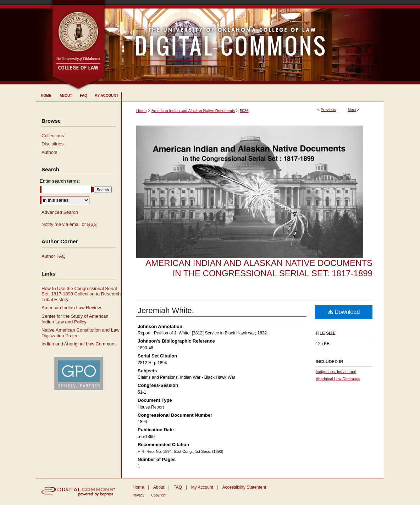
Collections (53, 136)
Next (352, 110)
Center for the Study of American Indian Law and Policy (75, 319)
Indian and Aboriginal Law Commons (79, 344)
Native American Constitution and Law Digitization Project (81, 333)
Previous (328, 110)
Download (344, 312)
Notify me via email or (69, 224)
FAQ (178, 487)
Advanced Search (60, 212)
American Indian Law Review (71, 308)
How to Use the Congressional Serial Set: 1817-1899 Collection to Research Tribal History (81, 294)
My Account (202, 487)
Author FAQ (54, 256)
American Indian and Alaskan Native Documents (193, 111)
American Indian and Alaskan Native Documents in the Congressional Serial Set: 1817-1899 (259, 268)
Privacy (139, 495)
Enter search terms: (60, 181)
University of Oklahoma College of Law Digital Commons (245, 42)
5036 (244, 111)
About (159, 487)
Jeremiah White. (166, 310)
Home (141, 111)
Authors (49, 152)
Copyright (159, 495)
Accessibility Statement (244, 487)
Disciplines (52, 144)
